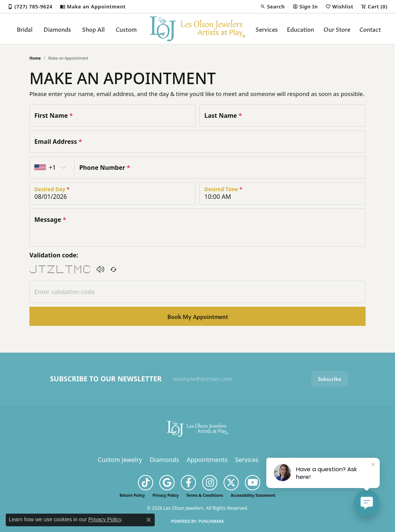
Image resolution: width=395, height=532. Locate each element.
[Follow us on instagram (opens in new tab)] (210, 483)
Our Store (337, 29)
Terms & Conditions (205, 495)
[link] (30, 7)
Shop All (93, 29)
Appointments (207, 460)
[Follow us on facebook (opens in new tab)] (188, 483)
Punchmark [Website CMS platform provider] (211, 521)
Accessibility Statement (253, 495)
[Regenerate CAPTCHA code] (113, 269)
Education (300, 29)
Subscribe (329, 378)
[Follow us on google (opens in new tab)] (167, 483)
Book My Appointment (198, 316)
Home (35, 58)
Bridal (25, 29)
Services (267, 29)
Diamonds (57, 29)
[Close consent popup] (149, 520)
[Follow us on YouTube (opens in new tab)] (253, 483)
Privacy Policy (165, 495)
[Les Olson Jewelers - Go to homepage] (197, 428)
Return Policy (132, 495)
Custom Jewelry (120, 460)
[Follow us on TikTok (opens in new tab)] (146, 483)
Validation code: (54, 255)
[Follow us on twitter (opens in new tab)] (231, 483)
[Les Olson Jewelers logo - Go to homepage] (197, 29)
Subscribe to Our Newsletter (106, 379)
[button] (272, 7)
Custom (126, 29)
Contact (370, 29)
